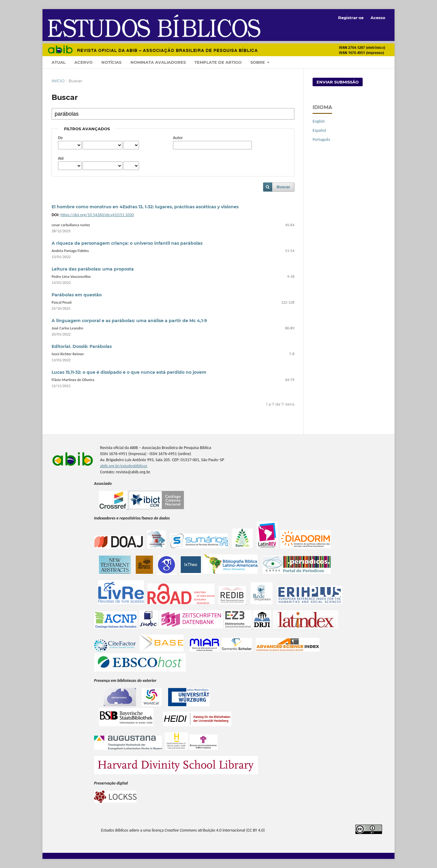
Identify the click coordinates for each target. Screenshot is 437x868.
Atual (59, 62)
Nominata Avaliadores (158, 62)
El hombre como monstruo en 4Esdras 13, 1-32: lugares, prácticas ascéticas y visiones (145, 207)
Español (319, 130)
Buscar (283, 187)
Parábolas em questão (77, 295)
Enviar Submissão (338, 82)
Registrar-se (351, 18)
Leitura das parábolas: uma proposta (93, 269)
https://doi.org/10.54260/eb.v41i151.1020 (97, 215)
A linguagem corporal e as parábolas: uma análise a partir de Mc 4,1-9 (129, 321)
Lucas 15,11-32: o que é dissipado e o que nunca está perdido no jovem (129, 372)
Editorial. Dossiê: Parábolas (82, 346)
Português (321, 140)
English (319, 121)
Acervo (83, 62)
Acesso (378, 18)
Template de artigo (218, 62)
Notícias (111, 62)
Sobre (258, 62)
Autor (178, 138)
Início (58, 81)
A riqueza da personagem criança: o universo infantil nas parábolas (127, 243)
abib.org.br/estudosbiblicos (124, 466)
